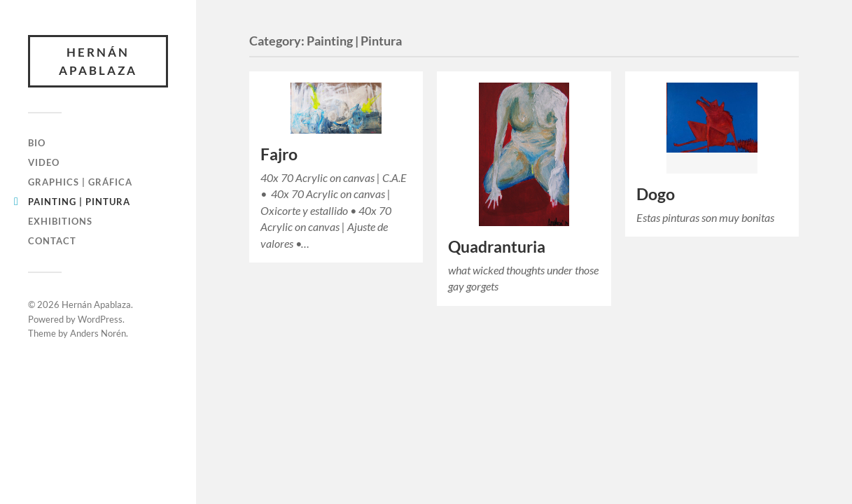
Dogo (656, 194)
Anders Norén (98, 333)
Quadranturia (497, 247)
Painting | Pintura (79, 202)
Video (44, 162)
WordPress (100, 319)
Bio (37, 143)
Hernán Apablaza (98, 61)
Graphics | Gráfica (80, 182)
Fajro (279, 154)
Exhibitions (60, 221)
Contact (52, 241)
